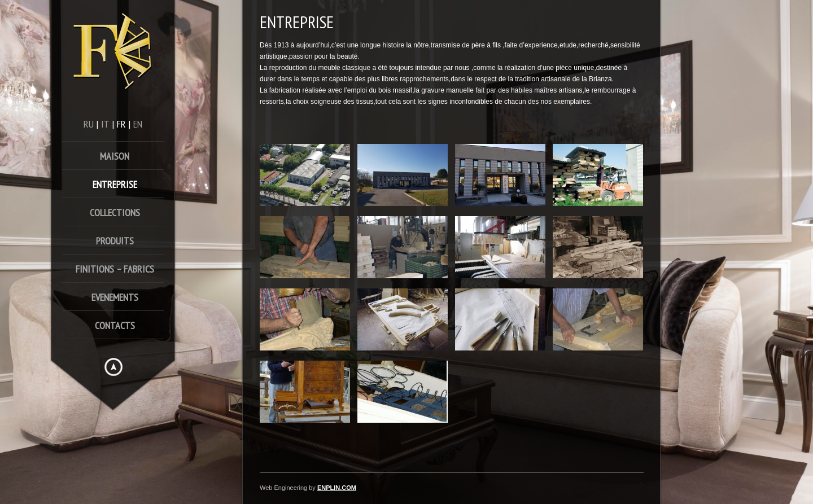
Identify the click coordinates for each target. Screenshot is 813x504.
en (138, 124)
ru (89, 124)
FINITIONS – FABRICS (115, 269)
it (105, 124)
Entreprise (115, 184)
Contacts (115, 325)
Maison (115, 156)
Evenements (115, 297)
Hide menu (113, 367)
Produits (115, 241)
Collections (115, 212)
